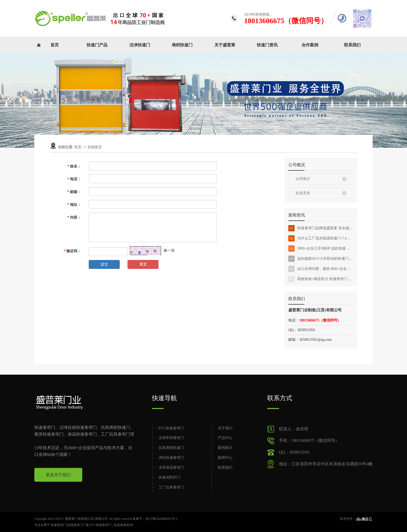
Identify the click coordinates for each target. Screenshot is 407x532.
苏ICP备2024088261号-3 (161, 519)
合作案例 (310, 45)
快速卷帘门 (59, 525)
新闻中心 (225, 458)
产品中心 (225, 438)
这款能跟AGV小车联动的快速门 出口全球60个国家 (321, 259)
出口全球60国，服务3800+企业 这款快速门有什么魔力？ (321, 269)
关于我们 (225, 428)
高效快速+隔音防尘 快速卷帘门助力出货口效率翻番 (321, 279)
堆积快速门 (182, 45)
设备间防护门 (169, 477)
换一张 (169, 250)
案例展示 (225, 448)
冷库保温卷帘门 (171, 468)
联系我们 (352, 45)
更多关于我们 (58, 475)
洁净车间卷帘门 (171, 438)
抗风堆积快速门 (171, 448)
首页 (55, 45)
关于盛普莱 (225, 45)
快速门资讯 (267, 45)
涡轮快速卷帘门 (171, 458)
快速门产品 (97, 45)
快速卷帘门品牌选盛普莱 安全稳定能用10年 (321, 228)
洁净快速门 (140, 45)
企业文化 (303, 193)
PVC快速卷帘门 (171, 428)
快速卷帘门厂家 (78, 525)
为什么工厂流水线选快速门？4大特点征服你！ (321, 238)
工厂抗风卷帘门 (171, 487)
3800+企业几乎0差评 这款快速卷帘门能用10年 (321, 249)
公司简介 (303, 179)
